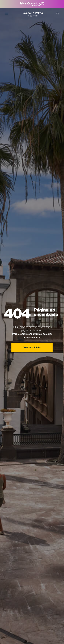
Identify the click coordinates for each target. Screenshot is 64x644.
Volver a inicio (32, 347)
